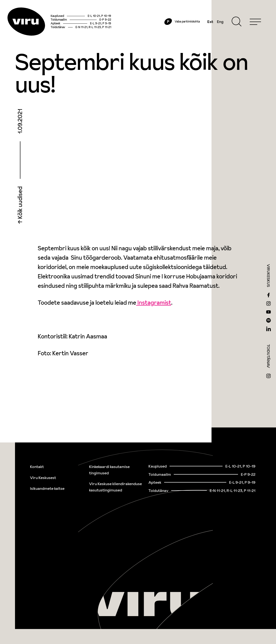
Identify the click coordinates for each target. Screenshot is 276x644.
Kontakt (37, 467)
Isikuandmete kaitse (47, 488)
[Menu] (255, 22)
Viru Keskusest (43, 478)
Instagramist (154, 303)
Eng (220, 22)
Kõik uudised (20, 203)
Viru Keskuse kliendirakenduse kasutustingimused (115, 487)
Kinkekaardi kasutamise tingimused (109, 470)
